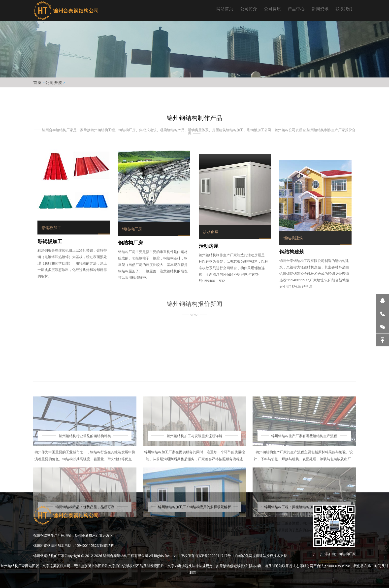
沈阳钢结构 (105, 545)
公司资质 (272, 9)
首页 (37, 82)
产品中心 (296, 9)
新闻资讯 (320, 9)
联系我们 (344, 9)
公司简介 (249, 9)
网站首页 (225, 9)
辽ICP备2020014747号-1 (215, 556)
